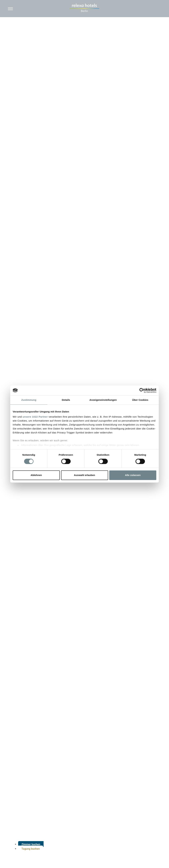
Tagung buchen (31, 849)
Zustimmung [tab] (29, 400)
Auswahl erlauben (84, 475)
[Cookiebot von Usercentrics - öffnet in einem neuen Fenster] (142, 390)
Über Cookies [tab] (140, 400)
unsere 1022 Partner (35, 417)
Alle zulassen (133, 475)
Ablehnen (36, 475)
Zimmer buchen (31, 844)
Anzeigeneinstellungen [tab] (103, 400)
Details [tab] (66, 400)
